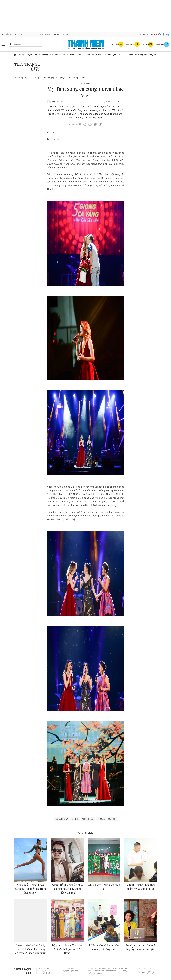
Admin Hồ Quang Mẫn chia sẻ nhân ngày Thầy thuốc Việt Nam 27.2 (67, 889)
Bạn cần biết (45, 34)
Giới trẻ (62, 55)
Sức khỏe (54, 55)
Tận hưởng (73, 78)
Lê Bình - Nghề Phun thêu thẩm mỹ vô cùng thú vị (141, 887)
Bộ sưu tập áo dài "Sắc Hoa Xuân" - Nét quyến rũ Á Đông (67, 949)
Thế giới (29, 55)
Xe (125, 55)
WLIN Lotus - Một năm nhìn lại (104, 887)
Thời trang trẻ (150, 55)
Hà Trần (101, 819)
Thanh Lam (88, 819)
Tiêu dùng (138, 55)
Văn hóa (86, 55)
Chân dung (85, 83)
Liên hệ (65, 34)
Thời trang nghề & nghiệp (54, 78)
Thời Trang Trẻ (58, 102)
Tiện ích (56, 34)
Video (130, 55)
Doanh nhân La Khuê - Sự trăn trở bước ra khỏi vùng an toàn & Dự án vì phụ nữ (30, 949)
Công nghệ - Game (115, 55)
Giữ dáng (35, 78)
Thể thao (102, 55)
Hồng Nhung (62, 819)
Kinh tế (37, 55)
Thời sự (21, 55)
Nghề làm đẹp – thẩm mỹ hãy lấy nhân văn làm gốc (141, 947)
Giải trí (94, 55)
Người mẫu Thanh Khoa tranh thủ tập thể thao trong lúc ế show (30, 889)
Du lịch (79, 55)
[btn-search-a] (12, 44)
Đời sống (45, 55)
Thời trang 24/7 (21, 78)
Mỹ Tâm (75, 819)
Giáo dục (71, 55)
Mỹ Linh (112, 819)
